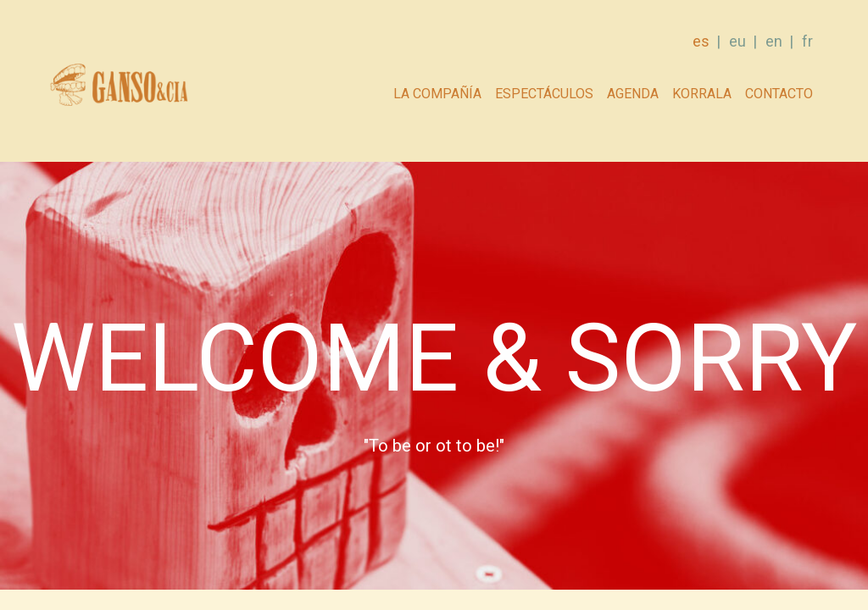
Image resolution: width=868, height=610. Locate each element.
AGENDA (633, 94)
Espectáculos (544, 94)
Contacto (779, 94)
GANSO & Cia (118, 89)
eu (737, 41)
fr (807, 41)
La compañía (437, 94)
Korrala (702, 94)
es (701, 41)
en (774, 41)
